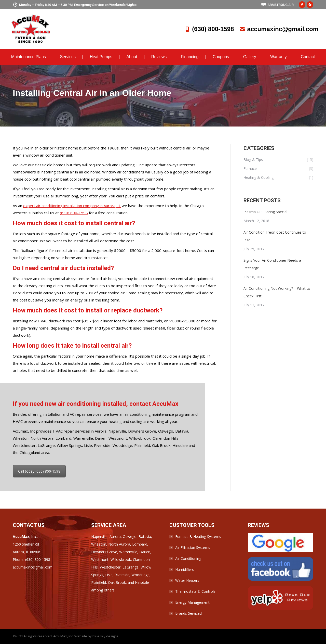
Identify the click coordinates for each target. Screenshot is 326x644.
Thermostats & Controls (195, 591)
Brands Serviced (188, 613)
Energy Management (192, 602)
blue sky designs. (106, 636)
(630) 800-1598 (209, 29)
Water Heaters (187, 580)
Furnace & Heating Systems (198, 536)
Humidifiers (185, 569)
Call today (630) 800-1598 (39, 471)
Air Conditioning (188, 558)
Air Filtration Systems (193, 547)
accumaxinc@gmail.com (279, 29)
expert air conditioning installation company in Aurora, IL (72, 206)
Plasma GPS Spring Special (265, 212)
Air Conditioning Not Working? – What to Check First (277, 292)
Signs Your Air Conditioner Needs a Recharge (272, 264)
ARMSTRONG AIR (277, 5)
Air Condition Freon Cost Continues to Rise (275, 236)
